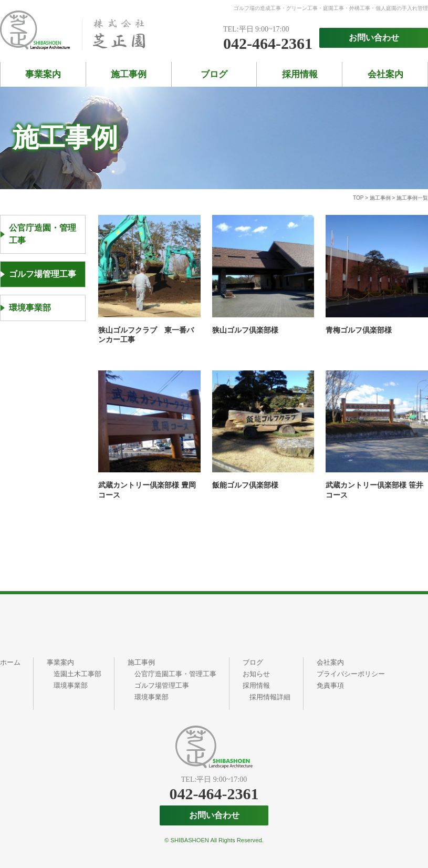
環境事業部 (30, 308)
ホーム (10, 662)
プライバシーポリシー (351, 674)
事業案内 (43, 74)
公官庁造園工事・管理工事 (175, 674)
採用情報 (300, 74)
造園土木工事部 (77, 674)
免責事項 (330, 685)
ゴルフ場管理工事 (43, 274)
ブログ (214, 74)
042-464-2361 (268, 44)
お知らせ (256, 674)
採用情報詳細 (270, 697)
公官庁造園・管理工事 (43, 234)
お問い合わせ (374, 38)
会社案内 (385, 74)
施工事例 (129, 74)
